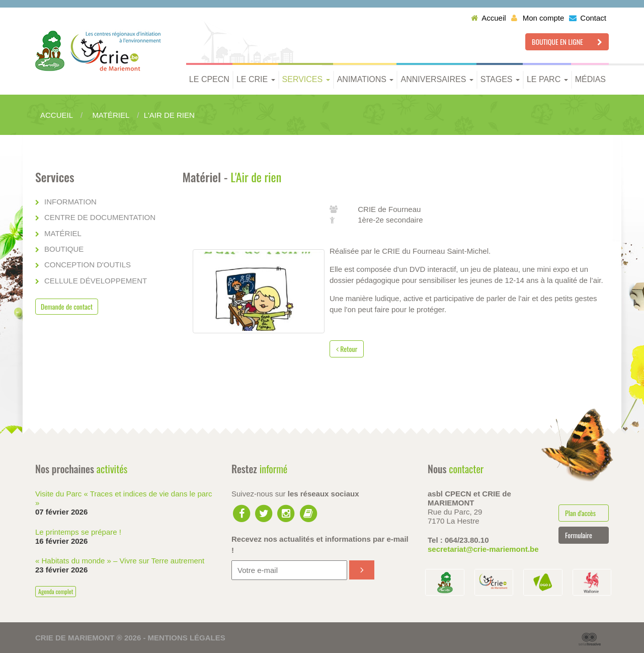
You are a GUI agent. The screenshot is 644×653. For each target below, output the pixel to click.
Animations (366, 79)
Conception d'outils (88, 265)
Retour (347, 349)
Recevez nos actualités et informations (320, 544)
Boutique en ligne (567, 42)
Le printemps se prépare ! (78, 532)
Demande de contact (67, 306)
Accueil (488, 18)
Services (306, 79)
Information (70, 202)
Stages (500, 79)
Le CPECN (209, 79)
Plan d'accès (580, 513)
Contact (588, 18)
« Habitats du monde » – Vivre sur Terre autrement (120, 561)
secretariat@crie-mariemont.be (483, 549)
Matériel (63, 233)
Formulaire (579, 535)
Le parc (547, 79)
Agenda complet (56, 591)
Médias (590, 79)
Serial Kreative (590, 639)
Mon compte (538, 18)
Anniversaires (437, 79)
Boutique (64, 249)
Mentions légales (187, 638)
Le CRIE (256, 79)
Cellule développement (96, 281)
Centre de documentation (100, 217)
